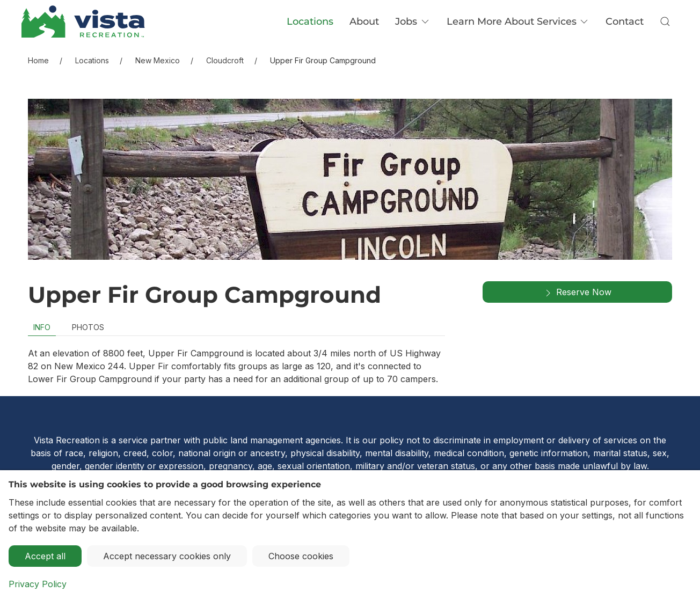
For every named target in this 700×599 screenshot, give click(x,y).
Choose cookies (301, 556)
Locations (310, 21)
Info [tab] (42, 327)
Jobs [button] (413, 21)
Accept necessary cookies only (167, 556)
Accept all (45, 556)
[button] (665, 21)
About (364, 21)
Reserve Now (577, 293)
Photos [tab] (88, 327)
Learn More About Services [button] (518, 21)
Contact (625, 21)
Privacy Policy (38, 584)
